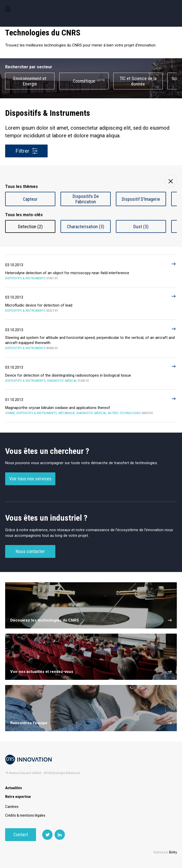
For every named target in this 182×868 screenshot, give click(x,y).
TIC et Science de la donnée (138, 81)
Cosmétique (84, 81)
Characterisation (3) (86, 227)
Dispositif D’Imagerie (141, 199)
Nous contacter (30, 551)
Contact (21, 834)
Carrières (12, 807)
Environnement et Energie (30, 81)
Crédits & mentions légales (25, 815)
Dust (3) (141, 227)
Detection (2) (30, 227)
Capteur (30, 199)
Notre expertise (18, 797)
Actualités (14, 788)
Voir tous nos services (30, 479)
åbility (173, 852)
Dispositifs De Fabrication (86, 199)
